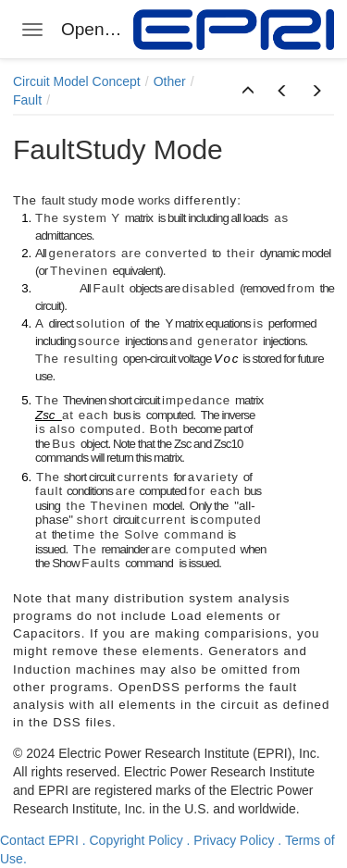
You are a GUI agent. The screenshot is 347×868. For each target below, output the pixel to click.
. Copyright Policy (133, 840)
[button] (248, 92)
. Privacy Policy (231, 840)
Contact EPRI (39, 840)
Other (170, 81)
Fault (27, 100)
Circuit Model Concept (77, 81)
